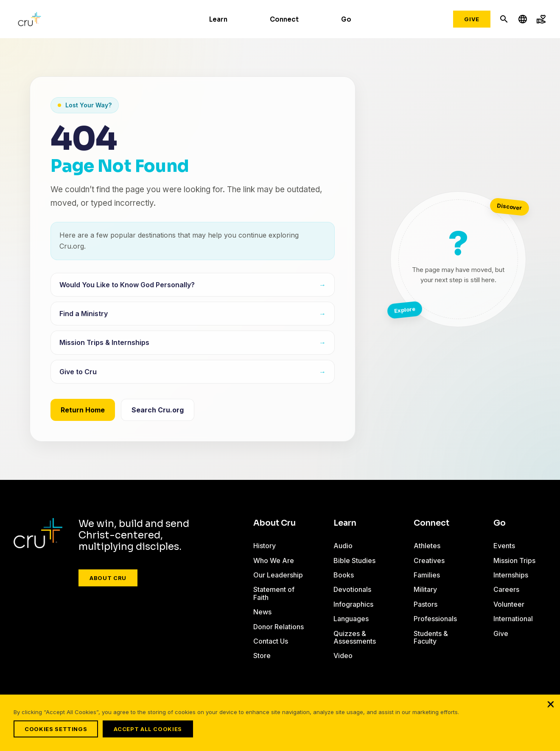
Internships (511, 575)
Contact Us (271, 641)
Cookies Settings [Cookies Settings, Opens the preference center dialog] (56, 729)
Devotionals (352, 589)
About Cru (108, 578)
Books (344, 575)
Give (472, 19)
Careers (506, 589)
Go (346, 19)
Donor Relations (279, 627)
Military (425, 589)
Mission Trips (514, 560)
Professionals (435, 619)
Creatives (429, 560)
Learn (218, 19)
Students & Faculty (431, 637)
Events (504, 546)
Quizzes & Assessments (355, 637)
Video (343, 656)
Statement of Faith (274, 593)
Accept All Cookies (152, 729)
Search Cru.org (158, 410)
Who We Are (274, 560)
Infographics (353, 604)
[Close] (551, 708)
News (262, 612)
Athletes (427, 546)
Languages (351, 619)
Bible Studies (354, 560)
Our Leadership (278, 575)
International (513, 619)
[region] (280, 725)
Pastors (426, 604)
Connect (284, 19)
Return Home (83, 410)
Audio (343, 546)
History (265, 546)
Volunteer (509, 604)
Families (427, 575)
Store (262, 656)
